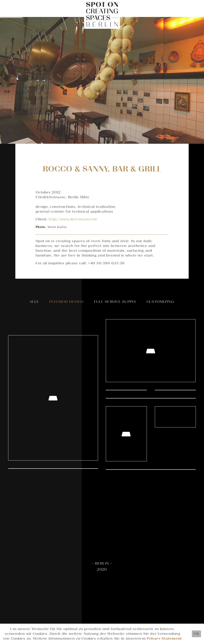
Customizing (160, 302)
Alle (34, 302)
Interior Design (67, 302)
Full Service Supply (115, 302)
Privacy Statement (164, 639)
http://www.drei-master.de (73, 219)
